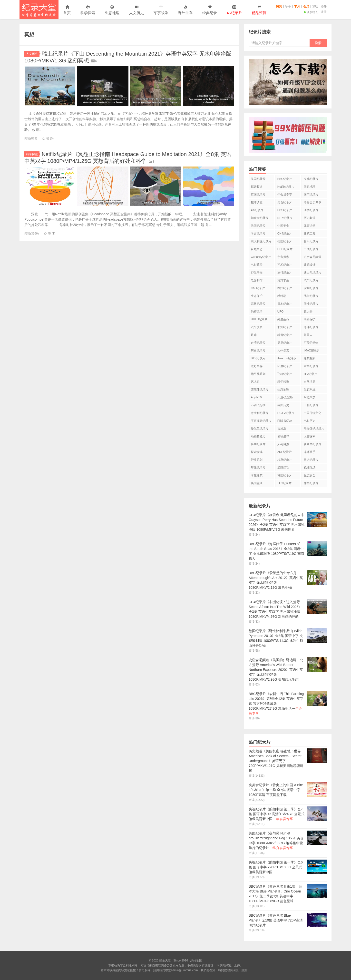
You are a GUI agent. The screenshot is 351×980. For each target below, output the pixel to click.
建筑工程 (310, 234)
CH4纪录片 (285, 234)
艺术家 (255, 382)
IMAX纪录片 (312, 351)
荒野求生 (283, 280)
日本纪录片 (285, 304)
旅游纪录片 (311, 460)
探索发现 (257, 452)
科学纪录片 (258, 444)
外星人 (308, 335)
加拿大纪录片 (260, 218)
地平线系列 (258, 374)
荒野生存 (257, 366)
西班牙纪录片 (260, 390)
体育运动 (310, 226)
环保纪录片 (258, 468)
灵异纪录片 (285, 343)
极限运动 (283, 468)
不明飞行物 (258, 405)
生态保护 (257, 296)
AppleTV (256, 397)
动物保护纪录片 (314, 429)
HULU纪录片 (259, 319)
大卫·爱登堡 (285, 397)
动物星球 (283, 436)
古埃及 (282, 429)
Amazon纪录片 (287, 358)
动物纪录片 (311, 210)
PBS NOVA (285, 421)
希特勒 (282, 296)
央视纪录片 (311, 179)
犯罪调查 (257, 202)
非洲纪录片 (285, 327)
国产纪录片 (311, 195)
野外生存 (185, 10)
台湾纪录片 (258, 343)
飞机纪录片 (285, 374)
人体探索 (283, 351)
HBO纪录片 (285, 249)
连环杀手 (310, 452)
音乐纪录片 (311, 241)
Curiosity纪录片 (261, 257)
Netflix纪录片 (286, 187)
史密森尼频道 (312, 257)
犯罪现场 (310, 468)
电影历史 (310, 421)
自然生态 (257, 249)
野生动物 (257, 273)
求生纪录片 (311, 366)
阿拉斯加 (310, 397)
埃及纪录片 (285, 460)
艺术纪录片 (285, 265)
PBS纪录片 (285, 210)
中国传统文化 (312, 413)
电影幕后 (257, 265)
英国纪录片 (258, 195)
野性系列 (257, 460)
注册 (324, 12)
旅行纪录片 (285, 273)
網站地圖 (196, 960)
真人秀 (308, 312)
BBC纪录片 (285, 179)
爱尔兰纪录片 (260, 429)
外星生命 (283, 319)
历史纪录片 (258, 351)
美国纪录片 (258, 179)
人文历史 (136, 10)
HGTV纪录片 (286, 413)
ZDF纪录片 (285, 452)
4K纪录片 (257, 210)
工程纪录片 (311, 405)
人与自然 (283, 444)
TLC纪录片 (285, 483)
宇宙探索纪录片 (261, 421)
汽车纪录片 (311, 280)
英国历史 (283, 405)
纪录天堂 (39, 10)
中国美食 (283, 226)
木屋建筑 (257, 475)
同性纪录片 (311, 304)
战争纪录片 (311, 296)
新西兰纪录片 (312, 444)
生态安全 (310, 475)
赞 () (48, 138)
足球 (254, 335)
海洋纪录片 (311, 327)
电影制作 (257, 280)
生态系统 (310, 390)
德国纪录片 (285, 241)
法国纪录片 (258, 226)
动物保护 (310, 319)
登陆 (324, 7)
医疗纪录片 (285, 288)
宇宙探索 (283, 257)
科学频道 (283, 382)
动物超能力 (258, 436)
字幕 (288, 6)
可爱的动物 (311, 343)
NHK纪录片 (285, 218)
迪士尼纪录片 (312, 273)
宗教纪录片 (258, 304)
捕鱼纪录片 (311, 483)
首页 (67, 10)
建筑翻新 (310, 358)
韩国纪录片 (285, 475)
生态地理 (112, 10)
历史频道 (310, 218)
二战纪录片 (311, 249)
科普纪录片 (285, 335)
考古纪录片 (258, 234)
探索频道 (257, 187)
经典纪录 (210, 10)
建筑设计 (310, 265)
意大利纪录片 (260, 413)
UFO (280, 312)
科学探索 (88, 10)
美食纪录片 (285, 202)
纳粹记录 (257, 312)
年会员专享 (285, 195)
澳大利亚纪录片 (261, 241)
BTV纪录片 (258, 358)
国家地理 (310, 187)
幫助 (315, 6)
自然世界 (310, 382)
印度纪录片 (285, 366)
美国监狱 (257, 483)
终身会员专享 (312, 202)
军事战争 (161, 10)
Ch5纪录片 (258, 288)
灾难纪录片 (311, 288)
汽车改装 (257, 327)
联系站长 (311, 12)
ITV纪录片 (310, 374)
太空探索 (310, 436)
